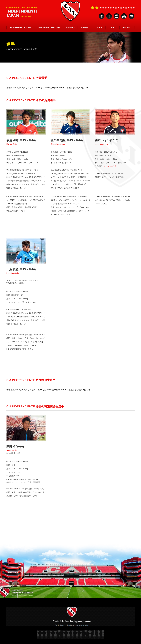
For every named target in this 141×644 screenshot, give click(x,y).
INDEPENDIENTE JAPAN (21, 28)
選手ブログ (127, 28)
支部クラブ (70, 28)
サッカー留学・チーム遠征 (49, 28)
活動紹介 (85, 28)
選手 (113, 28)
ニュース (99, 28)
